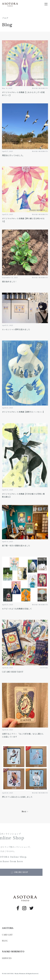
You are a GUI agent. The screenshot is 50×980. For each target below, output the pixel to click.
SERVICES (7, 958)
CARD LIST (7, 935)
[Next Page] (25, 812)
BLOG (5, 941)
